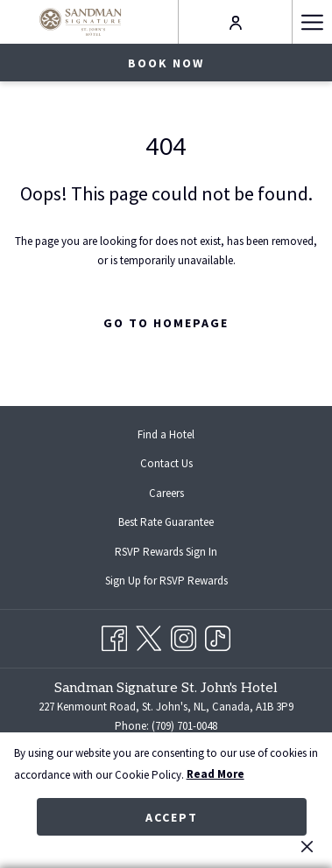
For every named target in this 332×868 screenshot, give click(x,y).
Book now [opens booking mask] (166, 63)
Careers (166, 493)
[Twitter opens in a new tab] (148, 636)
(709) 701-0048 (184, 726)
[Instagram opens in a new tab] (184, 636)
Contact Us (166, 463)
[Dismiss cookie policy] (307, 846)
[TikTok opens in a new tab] (218, 636)
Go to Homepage (166, 323)
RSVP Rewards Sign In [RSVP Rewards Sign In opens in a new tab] (180, 553)
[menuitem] (166, 434)
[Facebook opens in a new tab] (114, 636)
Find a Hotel (166, 434)
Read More (215, 774)
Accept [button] (172, 817)
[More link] (312, 22)
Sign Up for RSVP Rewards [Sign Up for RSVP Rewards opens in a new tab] (180, 582)
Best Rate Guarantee (166, 522)
